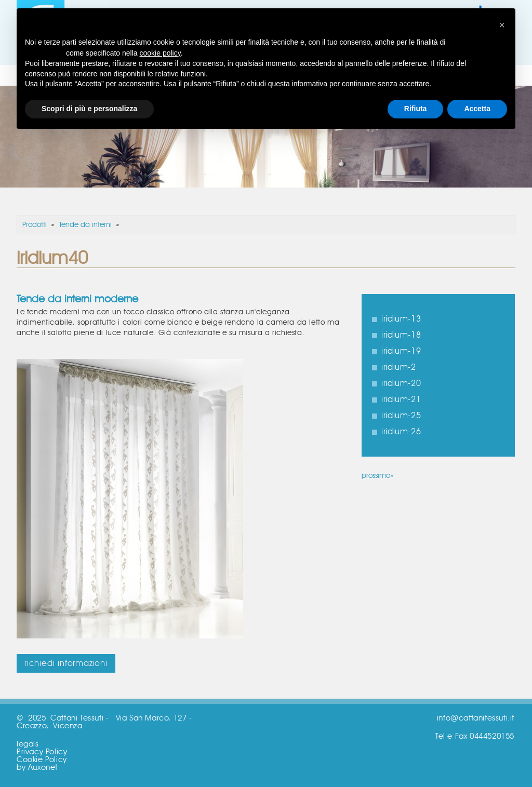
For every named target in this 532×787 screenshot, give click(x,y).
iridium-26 (401, 432)
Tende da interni (85, 225)
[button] (502, 25)
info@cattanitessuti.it (476, 718)
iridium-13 (401, 319)
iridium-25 (401, 416)
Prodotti (35, 225)
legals (28, 744)
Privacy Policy (42, 752)
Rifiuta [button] (416, 109)
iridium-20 (401, 383)
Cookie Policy (42, 760)
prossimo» (377, 476)
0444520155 (492, 736)
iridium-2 (398, 367)
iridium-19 (401, 351)
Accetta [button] (477, 109)
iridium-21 (401, 399)
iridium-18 (401, 335)
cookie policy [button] (160, 53)
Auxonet (43, 768)
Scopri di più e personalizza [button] (89, 109)
